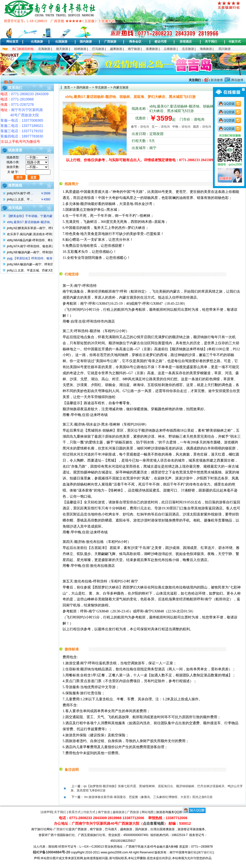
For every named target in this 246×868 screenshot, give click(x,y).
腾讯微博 (237, 80)
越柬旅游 (116, 49)
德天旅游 (62, 49)
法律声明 (46, 812)
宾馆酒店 (186, 42)
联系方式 (75, 812)
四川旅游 (225, 49)
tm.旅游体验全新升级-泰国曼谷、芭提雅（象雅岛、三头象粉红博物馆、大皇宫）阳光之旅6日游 (148, 797)
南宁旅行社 (205, 852)
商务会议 (135, 42)
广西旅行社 (61, 829)
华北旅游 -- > (103, 87)
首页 (67, 87)
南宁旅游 (134, 49)
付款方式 (235, 42)
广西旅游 (110, 42)
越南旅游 (119, 812)
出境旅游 (37, 42)
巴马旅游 (98, 49)
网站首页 (12, 42)
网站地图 (148, 812)
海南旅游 (206, 49)
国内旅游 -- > (85, 87)
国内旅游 (86, 42)
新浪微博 (216, 80)
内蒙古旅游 (120, 87)
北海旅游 (44, 49)
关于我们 (211, 42)
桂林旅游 (80, 49)
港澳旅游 (152, 49)
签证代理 (160, 42)
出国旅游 (61, 42)
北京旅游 (188, 49)
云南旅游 (170, 49)
